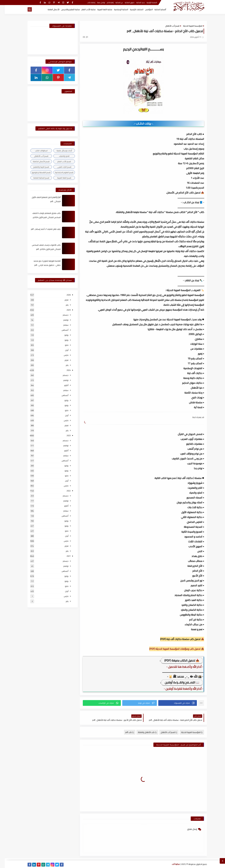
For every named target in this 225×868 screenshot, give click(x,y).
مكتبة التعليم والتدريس (66, 9)
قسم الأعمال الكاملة (36, 161)
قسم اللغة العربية (59, 178)
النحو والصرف (59, 156)
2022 (64, 491)
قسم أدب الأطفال (168, 26)
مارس (61, 355)
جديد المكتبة (136, 3)
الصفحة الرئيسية (147, 3)
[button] (173, 703)
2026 (64, 295)
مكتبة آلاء (171, 864)
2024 (64, 370)
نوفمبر (61, 320)
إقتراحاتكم (106, 3)
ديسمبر (61, 315)
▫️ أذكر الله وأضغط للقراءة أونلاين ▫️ (179, 689)
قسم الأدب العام (59, 161)
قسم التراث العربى (59, 167)
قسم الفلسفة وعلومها (36, 172)
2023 (64, 435)
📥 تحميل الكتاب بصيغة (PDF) (177, 660)
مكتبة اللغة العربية (100, 9)
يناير (62, 305)
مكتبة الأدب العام (84, 9)
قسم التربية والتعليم (36, 167)
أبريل (62, 350)
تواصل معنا (96, 3)
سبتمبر (61, 325)
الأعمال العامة (49, 9)
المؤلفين (144, 9)
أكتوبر (62, 385)
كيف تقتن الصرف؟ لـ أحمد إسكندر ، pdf (41, 229)
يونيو (62, 340)
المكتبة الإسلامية (116, 9)
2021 (64, 556)
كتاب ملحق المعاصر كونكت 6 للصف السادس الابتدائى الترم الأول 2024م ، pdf (42, 217)
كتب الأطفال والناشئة (143, 732)
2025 (64, 310)
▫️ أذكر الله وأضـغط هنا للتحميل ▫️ (180, 667)
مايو (62, 345)
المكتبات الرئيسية (132, 9)
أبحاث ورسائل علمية (59, 151)
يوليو (62, 335)
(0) (81, 37)
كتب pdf (125, 732)
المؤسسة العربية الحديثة (188, 26)
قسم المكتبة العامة (37, 178)
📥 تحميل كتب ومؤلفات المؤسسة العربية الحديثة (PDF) (172, 649)
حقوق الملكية (125, 3)
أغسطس (60, 330)
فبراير (62, 300)
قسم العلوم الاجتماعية (59, 172)
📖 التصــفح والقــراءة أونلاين (177, 682)
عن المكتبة (115, 3)
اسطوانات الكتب (37, 151)
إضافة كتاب (87, 3)
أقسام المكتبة (155, 9)
